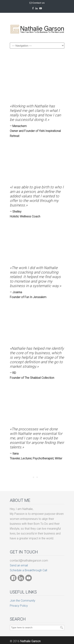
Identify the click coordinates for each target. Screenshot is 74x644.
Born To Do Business (37, 27)
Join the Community (23, 601)
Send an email (19, 565)
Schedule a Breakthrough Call (28, 570)
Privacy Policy (19, 606)
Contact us (38, 3)
